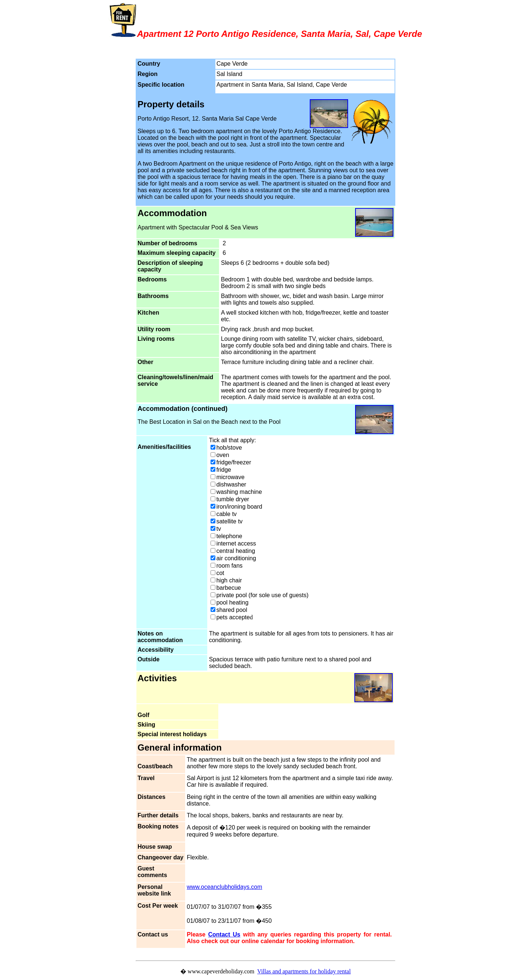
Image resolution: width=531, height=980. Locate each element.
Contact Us (224, 934)
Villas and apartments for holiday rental (304, 971)
